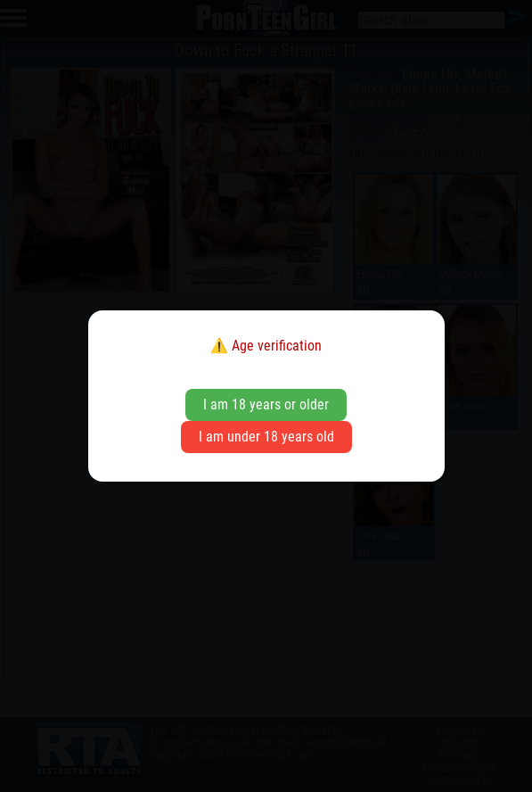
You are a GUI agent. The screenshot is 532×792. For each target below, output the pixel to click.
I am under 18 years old (266, 437)
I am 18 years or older (266, 404)
